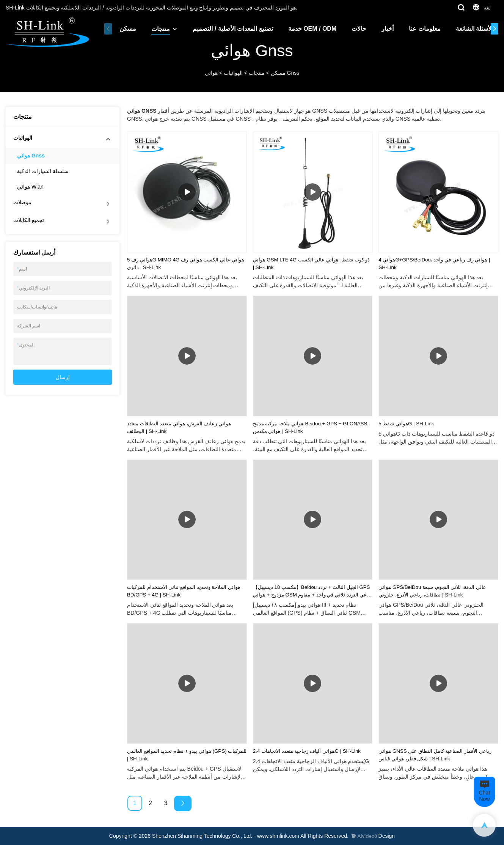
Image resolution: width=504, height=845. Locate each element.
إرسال (63, 377)
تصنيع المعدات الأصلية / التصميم (230, 29)
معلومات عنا (422, 29)
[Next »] (183, 803)
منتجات (158, 29)
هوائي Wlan (30, 187)
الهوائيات (233, 73)
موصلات (22, 202)
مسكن (126, 29)
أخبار (385, 29)
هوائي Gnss (31, 156)
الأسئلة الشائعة (472, 29)
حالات (357, 29)
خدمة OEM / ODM (310, 29)
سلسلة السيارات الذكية (43, 171)
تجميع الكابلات (29, 220)
